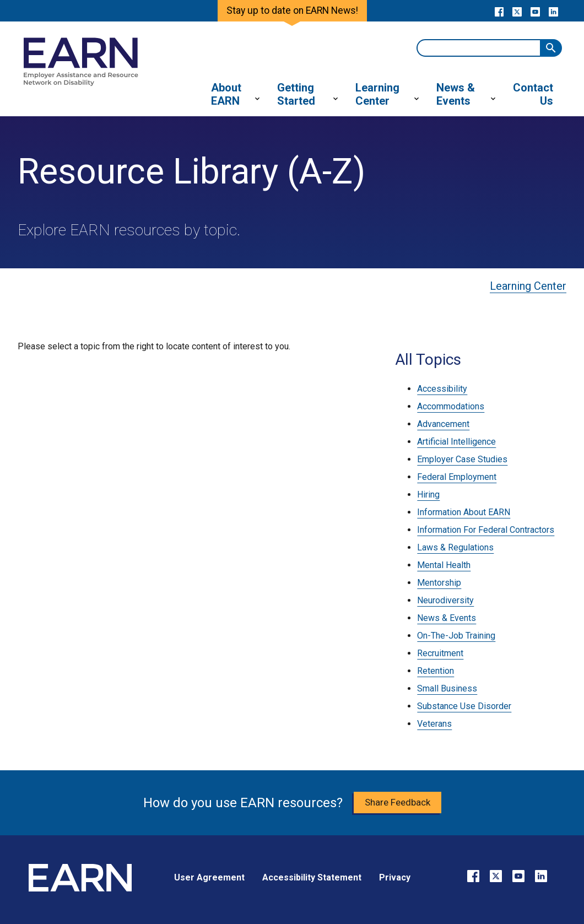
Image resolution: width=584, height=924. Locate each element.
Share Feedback (398, 802)
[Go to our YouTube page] (535, 11)
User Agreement (209, 877)
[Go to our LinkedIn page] (553, 11)
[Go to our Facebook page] (499, 11)
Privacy (395, 877)
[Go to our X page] (517, 11)
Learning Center (528, 286)
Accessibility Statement (312, 877)
